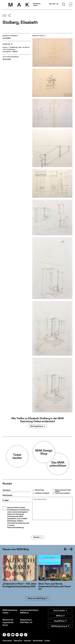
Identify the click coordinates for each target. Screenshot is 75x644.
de (50, 4)
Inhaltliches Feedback (42, 493)
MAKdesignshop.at (60, 626)
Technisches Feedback (62, 493)
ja (57, 4)
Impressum (27, 640)
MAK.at (60, 616)
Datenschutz (18, 640)
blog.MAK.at (60, 621)
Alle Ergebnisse (37, 426)
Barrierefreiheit (38, 640)
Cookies (47, 640)
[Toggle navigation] (71, 5)
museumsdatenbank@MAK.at (29, 611)
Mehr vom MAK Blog (37, 598)
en (54, 4)
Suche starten (60, 610)
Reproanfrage (39, 490)
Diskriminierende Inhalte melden (63, 491)
